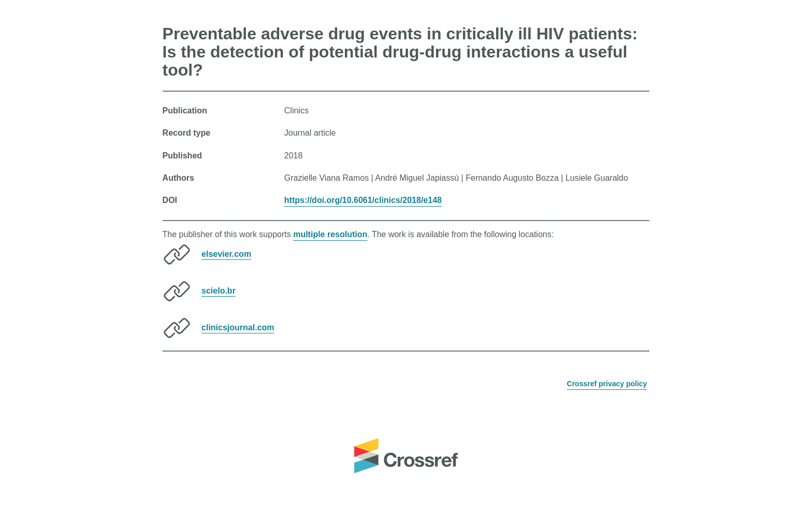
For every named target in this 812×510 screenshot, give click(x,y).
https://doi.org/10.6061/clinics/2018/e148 (363, 200)
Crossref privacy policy (607, 384)
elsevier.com (226, 253)
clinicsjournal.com (238, 327)
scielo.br (219, 290)
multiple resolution (330, 234)
